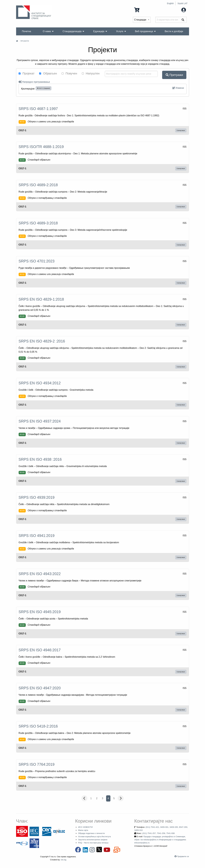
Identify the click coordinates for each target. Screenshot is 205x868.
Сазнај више (181, 130)
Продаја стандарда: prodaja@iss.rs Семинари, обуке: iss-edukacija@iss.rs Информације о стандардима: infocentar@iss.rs (160, 840)
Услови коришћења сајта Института (94, 837)
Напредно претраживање (34, 82)
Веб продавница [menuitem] (144, 31)
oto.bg (63, 860)
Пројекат (27, 73)
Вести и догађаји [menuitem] (174, 31)
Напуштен (91, 73)
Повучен (69, 73)
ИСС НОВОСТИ (85, 827)
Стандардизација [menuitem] (72, 31)
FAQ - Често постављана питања (93, 843)
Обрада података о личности (91, 833)
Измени (178, 88)
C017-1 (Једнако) (44, 88)
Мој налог (178, 10)
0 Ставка (142, 10)
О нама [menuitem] (47, 31)
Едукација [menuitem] (99, 31)
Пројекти (25, 41)
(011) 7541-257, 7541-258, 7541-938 (159, 833)
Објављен (48, 73)
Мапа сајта (83, 830)
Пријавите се (183, 856)
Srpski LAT (182, 3)
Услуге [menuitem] (120, 31)
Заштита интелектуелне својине (93, 840)
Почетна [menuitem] (26, 31)
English (170, 3)
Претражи (174, 75)
